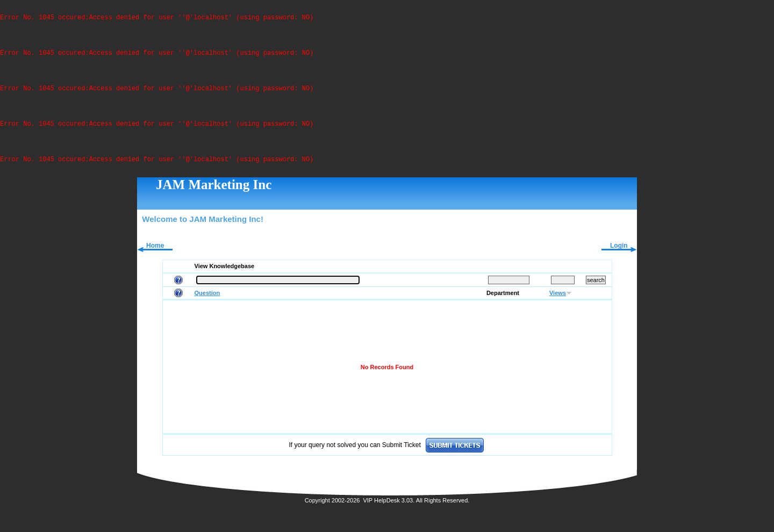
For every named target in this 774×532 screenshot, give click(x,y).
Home (155, 254)
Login (619, 254)
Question (207, 301)
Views (558, 301)
